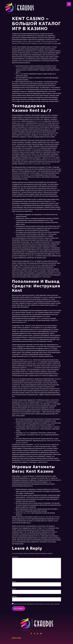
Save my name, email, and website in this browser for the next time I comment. (37, 604)
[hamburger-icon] (69, 4)
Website (14, 596)
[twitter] (41, 634)
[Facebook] (31, 634)
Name (14, 581)
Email (14, 589)
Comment (15, 557)
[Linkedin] (38, 634)
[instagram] (34, 634)
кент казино (31, 368)
